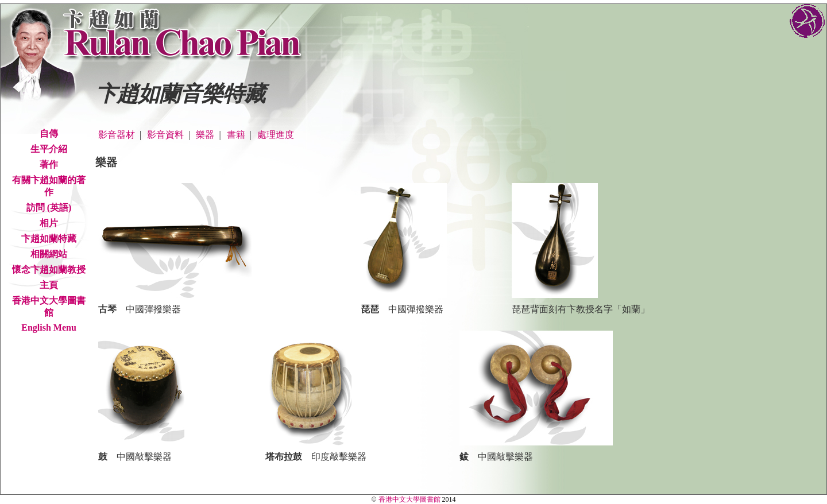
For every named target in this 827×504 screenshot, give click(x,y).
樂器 (205, 135)
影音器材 (117, 135)
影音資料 (165, 135)
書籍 (236, 135)
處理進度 (276, 135)
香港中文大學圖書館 (409, 499)
